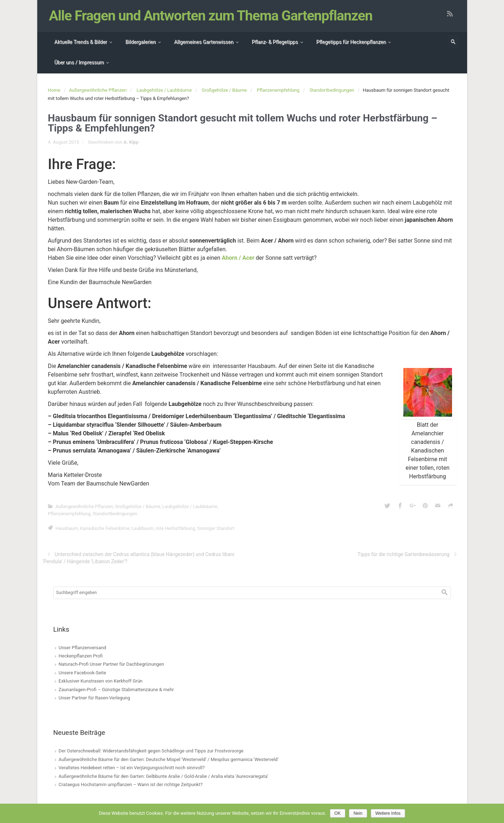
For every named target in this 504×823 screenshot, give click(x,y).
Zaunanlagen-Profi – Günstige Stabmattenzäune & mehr (116, 690)
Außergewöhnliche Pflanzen (98, 90)
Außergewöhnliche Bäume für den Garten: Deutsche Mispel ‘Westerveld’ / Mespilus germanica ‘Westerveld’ (169, 759)
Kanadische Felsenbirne (105, 528)
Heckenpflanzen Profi (81, 656)
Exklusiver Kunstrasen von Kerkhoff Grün (101, 681)
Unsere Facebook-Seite (83, 673)
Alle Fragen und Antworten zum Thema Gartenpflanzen (211, 16)
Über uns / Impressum (79, 62)
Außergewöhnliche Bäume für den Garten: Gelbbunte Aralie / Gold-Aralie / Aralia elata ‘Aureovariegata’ (164, 776)
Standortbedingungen (332, 90)
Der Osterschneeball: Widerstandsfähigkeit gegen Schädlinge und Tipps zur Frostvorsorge (151, 751)
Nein (358, 813)
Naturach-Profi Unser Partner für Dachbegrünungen (111, 664)
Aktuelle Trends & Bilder (81, 42)
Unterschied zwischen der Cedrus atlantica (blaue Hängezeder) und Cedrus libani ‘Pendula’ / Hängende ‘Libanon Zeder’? (139, 558)
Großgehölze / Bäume (224, 90)
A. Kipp (131, 142)
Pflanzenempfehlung (278, 90)
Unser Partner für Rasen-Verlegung (95, 698)
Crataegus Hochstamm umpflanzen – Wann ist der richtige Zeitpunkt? (131, 784)
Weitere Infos (388, 813)
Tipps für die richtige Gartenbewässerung (403, 554)
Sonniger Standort (216, 528)
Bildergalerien (141, 42)
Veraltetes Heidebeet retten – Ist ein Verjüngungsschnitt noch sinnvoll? (132, 768)
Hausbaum (67, 528)
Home (54, 90)
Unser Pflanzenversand (83, 648)
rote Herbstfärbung (175, 528)
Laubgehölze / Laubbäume (164, 90)
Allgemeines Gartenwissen (204, 42)
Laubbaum (142, 528)
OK (338, 813)
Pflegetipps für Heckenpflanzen (351, 42)
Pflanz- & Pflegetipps (275, 42)
